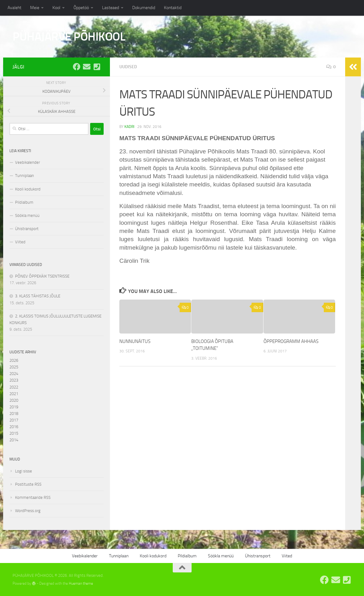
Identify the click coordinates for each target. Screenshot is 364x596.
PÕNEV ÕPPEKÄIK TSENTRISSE (42, 276)
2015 (14, 433)
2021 (14, 394)
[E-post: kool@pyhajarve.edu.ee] (87, 67)
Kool (56, 8)
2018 (14, 414)
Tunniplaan (24, 176)
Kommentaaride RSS (33, 497)
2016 (14, 427)
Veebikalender (27, 162)
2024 (14, 374)
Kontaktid (173, 8)
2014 (14, 440)
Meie (35, 8)
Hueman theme (81, 583)
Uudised (128, 67)
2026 (14, 360)
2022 (14, 387)
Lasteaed (111, 8)
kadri (129, 127)
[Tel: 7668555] (97, 67)
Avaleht (14, 8)
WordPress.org (28, 511)
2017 (14, 420)
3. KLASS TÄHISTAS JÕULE (38, 296)
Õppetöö (81, 8)
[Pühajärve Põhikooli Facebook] (77, 67)
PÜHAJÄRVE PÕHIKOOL (69, 36)
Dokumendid (144, 8)
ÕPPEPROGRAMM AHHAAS (291, 341)
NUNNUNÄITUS (135, 341)
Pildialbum (24, 202)
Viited (20, 242)
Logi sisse (24, 471)
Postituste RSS (28, 484)
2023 (14, 380)
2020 (14, 400)
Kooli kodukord (28, 189)
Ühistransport (27, 229)
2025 (14, 367)
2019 (14, 407)
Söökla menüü (27, 215)
